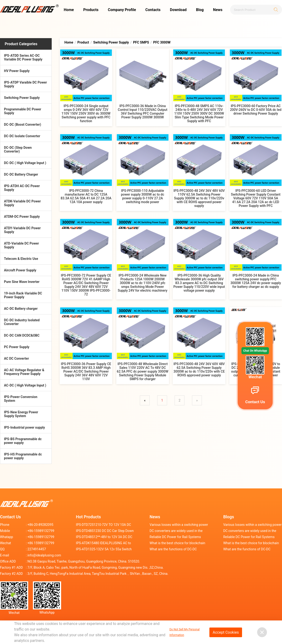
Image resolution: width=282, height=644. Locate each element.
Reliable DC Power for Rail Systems (175, 537)
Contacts (153, 10)
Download (178, 10)
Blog (200, 10)
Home (69, 10)
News (218, 10)
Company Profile (122, 10)
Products (91, 10)
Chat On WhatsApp (255, 351)
